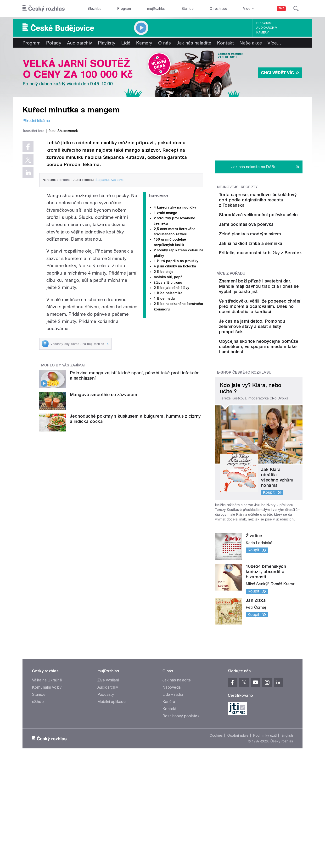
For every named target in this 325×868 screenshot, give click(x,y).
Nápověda (172, 776)
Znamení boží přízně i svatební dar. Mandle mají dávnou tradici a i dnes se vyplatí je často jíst (273, 355)
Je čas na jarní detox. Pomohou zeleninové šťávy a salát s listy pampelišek (274, 408)
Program (124, 9)
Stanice (188, 9)
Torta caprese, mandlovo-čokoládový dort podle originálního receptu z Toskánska (273, 202)
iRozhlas (95, 9)
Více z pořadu (231, 339)
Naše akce (251, 43)
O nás (165, 43)
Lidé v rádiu (173, 783)
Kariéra (169, 790)
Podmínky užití (265, 824)
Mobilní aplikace (112, 790)
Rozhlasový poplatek (181, 804)
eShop (38, 790)
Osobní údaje (238, 824)
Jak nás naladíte (194, 43)
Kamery (263, 33)
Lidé (126, 43)
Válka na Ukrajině (47, 769)
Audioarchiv (267, 28)
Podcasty (106, 783)
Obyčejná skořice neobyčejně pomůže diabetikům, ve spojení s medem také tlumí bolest (273, 432)
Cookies (216, 824)
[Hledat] (296, 9)
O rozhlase (218, 9)
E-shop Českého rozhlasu (244, 461)
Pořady (54, 43)
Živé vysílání (108, 769)
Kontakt (225, 43)
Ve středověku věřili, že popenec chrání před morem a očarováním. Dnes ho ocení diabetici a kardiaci (272, 383)
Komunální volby (47, 776)
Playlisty (107, 43)
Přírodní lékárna (36, 121)
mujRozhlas (156, 9)
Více (274, 43)
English (287, 824)
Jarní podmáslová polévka (273, 241)
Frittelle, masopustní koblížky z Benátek (267, 309)
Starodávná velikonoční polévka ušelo (270, 223)
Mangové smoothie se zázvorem (104, 496)
